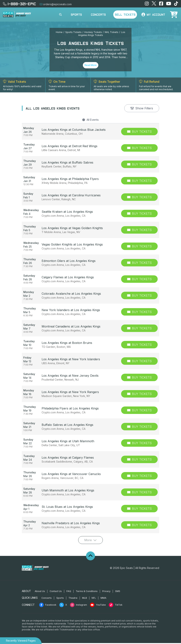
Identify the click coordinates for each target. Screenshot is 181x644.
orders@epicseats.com (56, 4)
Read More (91, 65)
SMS (118, 592)
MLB (85, 599)
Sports (76, 15)
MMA (103, 599)
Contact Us (56, 592)
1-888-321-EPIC (19, 4)
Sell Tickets (125, 15)
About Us (40, 592)
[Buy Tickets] (139, 132)
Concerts (98, 15)
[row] (90, 132)
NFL (94, 599)
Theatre (73, 599)
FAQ (69, 592)
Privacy (106, 592)
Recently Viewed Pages (21, 641)
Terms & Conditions (87, 592)
